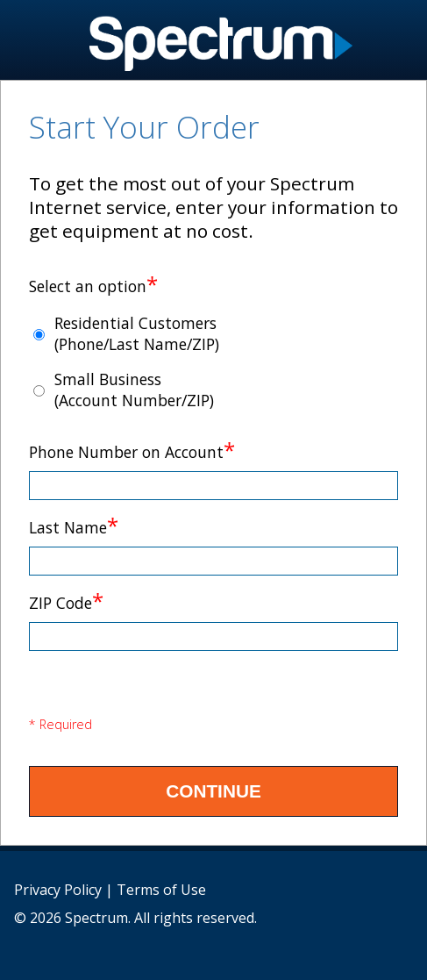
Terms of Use (161, 890)
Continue (213, 791)
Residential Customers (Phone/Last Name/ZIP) (137, 333)
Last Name (74, 527)
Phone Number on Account (132, 452)
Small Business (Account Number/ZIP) (134, 390)
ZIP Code (66, 603)
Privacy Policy (58, 890)
